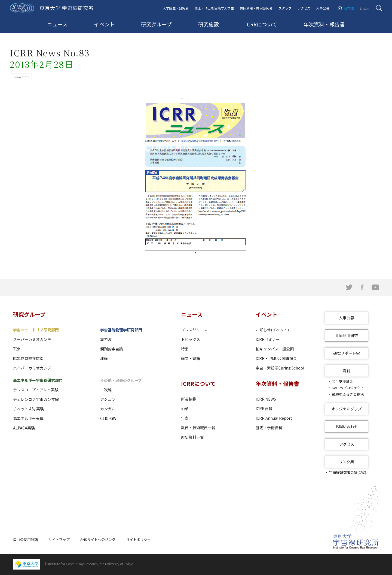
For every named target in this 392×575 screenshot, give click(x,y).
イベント (104, 24)
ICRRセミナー (268, 339)
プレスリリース (194, 330)
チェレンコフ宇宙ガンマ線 (36, 399)
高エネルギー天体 (28, 418)
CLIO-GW (108, 418)
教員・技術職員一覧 (198, 428)
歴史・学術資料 (269, 428)
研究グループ (156, 24)
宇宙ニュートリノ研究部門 (36, 330)
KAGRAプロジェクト (348, 388)
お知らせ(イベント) (272, 330)
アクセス (304, 8)
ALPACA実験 (24, 428)
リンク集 (347, 462)
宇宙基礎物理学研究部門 (121, 330)
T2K (17, 349)
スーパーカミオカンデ (32, 339)
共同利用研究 (347, 335)
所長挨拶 (189, 399)
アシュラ (108, 399)
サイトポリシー (138, 539)
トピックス (191, 339)
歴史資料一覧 (192, 437)
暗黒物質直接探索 (28, 358)
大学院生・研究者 (176, 8)
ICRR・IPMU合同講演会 (276, 358)
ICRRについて (261, 24)
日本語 (349, 8)
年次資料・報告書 (324, 24)
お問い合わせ (347, 426)
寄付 (347, 371)
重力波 (106, 339)
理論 (104, 358)
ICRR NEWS (266, 399)
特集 (185, 349)
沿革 (185, 408)
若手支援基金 (342, 381)
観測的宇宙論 (112, 349)
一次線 (106, 390)
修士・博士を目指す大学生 (214, 8)
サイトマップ (59, 539)
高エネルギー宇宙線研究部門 (38, 380)
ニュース (57, 24)
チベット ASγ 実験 (28, 409)
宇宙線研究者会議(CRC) (348, 472)
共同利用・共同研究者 (256, 8)
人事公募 (323, 8)
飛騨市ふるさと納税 (348, 394)
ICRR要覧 (264, 408)
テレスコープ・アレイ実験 (36, 390)
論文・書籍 (191, 358)
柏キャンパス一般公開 (275, 349)
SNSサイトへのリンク (98, 539)
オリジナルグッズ (347, 409)
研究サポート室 (347, 353)
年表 (185, 418)
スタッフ (285, 8)
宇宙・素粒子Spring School (280, 368)
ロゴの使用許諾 (25, 539)
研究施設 (209, 24)
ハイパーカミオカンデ (32, 368)
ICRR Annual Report (274, 418)
